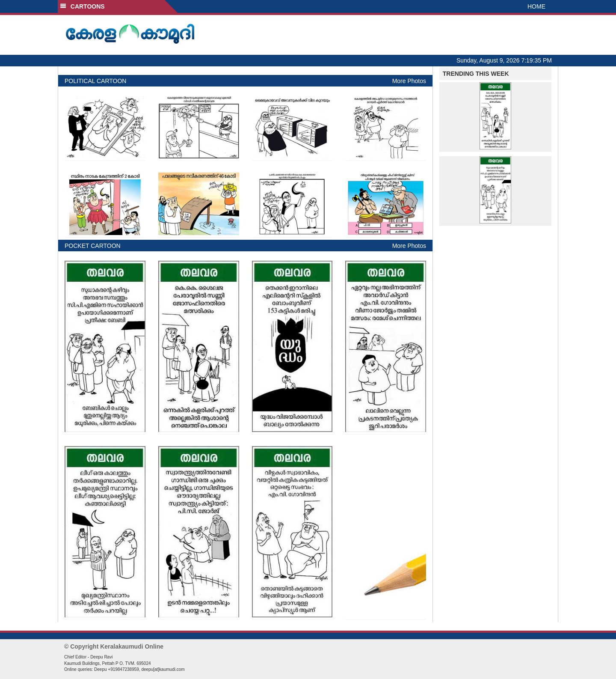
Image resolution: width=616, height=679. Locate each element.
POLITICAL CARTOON (95, 81)
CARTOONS (82, 6)
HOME (536, 6)
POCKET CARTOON (93, 246)
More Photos (409, 81)
